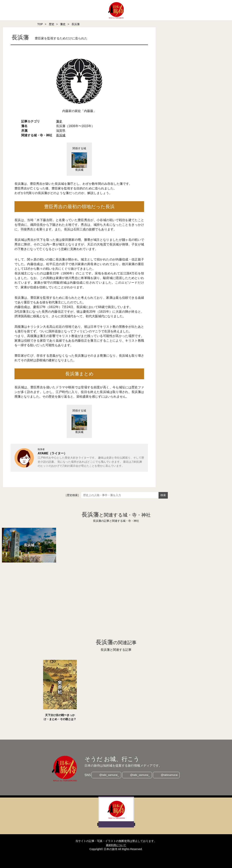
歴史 (52, 24)
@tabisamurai (170, 775)
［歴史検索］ (72, 495)
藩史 (63, 24)
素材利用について (116, 845)
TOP (40, 24)
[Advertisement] (108, 591)
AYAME (43, 453)
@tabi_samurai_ (108, 775)
